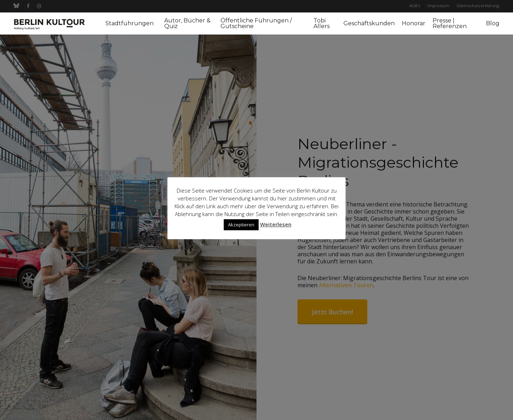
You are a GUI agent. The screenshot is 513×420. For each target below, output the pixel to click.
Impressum (438, 6)
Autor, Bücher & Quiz (187, 23)
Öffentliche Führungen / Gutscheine (256, 23)
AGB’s (415, 6)
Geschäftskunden (369, 23)
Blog (493, 23)
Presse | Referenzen (450, 23)
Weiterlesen (276, 224)
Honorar (414, 23)
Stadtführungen (129, 23)
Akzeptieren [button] (241, 225)
